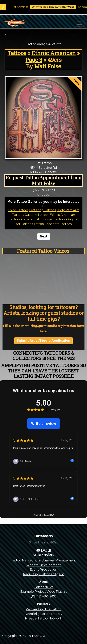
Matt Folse (48, 66)
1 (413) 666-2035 (43, 596)
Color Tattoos (18, 210)
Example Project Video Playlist (43, 592)
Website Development (44, 565)
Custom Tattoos (37, 215)
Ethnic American (54, 53)
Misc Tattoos (56, 219)
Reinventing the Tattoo (43, 609)
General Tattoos (33, 219)
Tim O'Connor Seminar (18, 7)
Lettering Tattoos (43, 210)
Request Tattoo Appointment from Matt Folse (44, 180)
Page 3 (34, 60)
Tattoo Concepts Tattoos (53, 224)
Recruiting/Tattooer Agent (44, 574)
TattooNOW (44, 587)
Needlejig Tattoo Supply (44, 614)
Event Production (43, 570)
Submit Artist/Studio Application (43, 341)
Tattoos (17, 53)
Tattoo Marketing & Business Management (43, 560)
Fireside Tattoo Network (43, 618)
